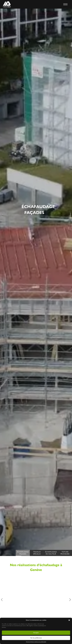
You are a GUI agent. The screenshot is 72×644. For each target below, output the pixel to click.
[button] (69, 620)
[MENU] (65, 4)
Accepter (36, 633)
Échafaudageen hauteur (51, 553)
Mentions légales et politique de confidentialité (36, 642)
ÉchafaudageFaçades (22, 553)
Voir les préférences (36, 638)
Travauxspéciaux (37, 553)
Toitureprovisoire (65, 553)
